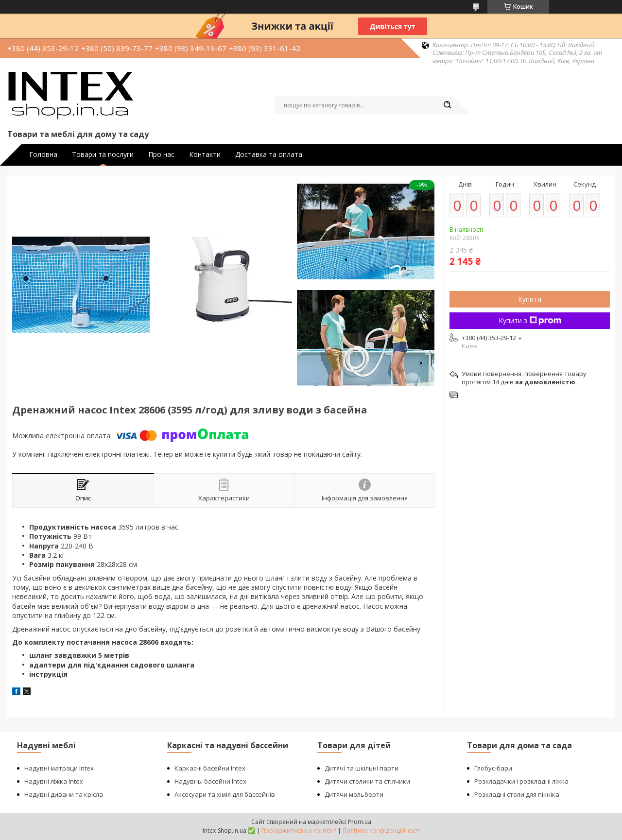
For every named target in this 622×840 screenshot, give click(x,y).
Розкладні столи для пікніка (517, 794)
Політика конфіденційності (381, 831)
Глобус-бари (493, 768)
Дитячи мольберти (354, 794)
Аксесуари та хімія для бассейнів (225, 794)
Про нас (161, 154)
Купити (530, 299)
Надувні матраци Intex (59, 768)
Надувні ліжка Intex (54, 781)
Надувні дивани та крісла (64, 794)
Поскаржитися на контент (299, 831)
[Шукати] (447, 105)
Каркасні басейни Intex (210, 768)
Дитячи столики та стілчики (367, 781)
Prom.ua (360, 822)
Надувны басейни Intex (210, 781)
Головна (43, 154)
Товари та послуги (103, 154)
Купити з (530, 320)
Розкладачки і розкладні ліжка (521, 781)
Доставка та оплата (269, 154)
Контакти (205, 154)
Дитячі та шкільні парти (362, 768)
